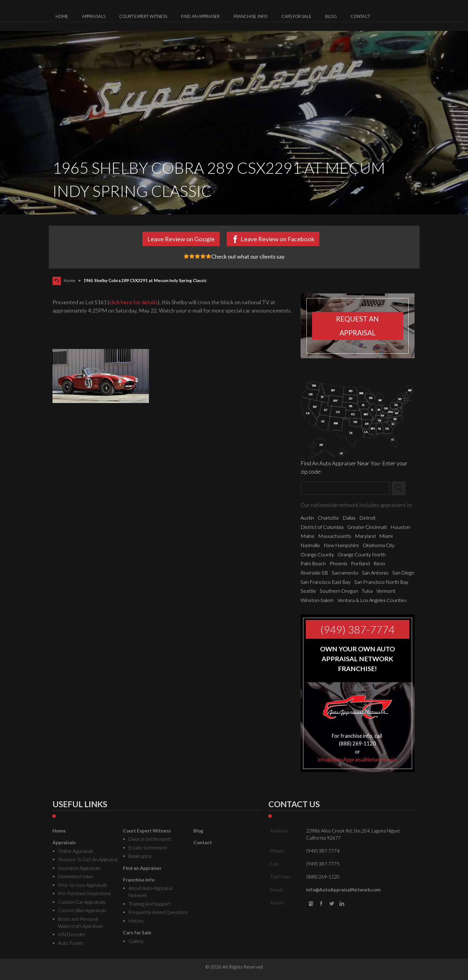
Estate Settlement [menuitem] (148, 848)
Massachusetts (335, 536)
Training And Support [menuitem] (150, 904)
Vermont (386, 591)
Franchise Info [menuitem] (251, 16)
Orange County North (362, 554)
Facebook (321, 904)
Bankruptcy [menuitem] (140, 856)
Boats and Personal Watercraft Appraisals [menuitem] (81, 922)
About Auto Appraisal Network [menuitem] (150, 892)
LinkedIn (342, 904)
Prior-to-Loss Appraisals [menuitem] (83, 885)
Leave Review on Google (181, 239)
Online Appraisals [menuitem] (76, 851)
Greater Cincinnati (367, 527)
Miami (386, 536)
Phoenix (338, 563)
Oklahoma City (379, 545)
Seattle (308, 591)
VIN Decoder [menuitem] (72, 934)
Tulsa (367, 591)
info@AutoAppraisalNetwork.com (357, 760)
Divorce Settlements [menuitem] (150, 839)
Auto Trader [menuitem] (71, 943)
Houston (400, 527)
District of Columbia (322, 527)
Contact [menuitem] (360, 16)
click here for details (133, 302)
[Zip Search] (345, 488)
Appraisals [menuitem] (94, 16)
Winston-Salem (317, 600)
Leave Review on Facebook (278, 239)
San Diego (403, 573)
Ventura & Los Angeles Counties (372, 600)
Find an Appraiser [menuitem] (200, 16)
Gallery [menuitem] (136, 941)
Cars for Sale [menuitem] (296, 16)
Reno (379, 563)
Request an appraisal (357, 326)
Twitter (332, 904)
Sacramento (345, 573)
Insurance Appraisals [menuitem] (79, 868)
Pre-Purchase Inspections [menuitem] (84, 893)
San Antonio (375, 573)
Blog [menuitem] (331, 16)
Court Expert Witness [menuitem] (143, 16)
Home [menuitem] (62, 16)
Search (401, 488)
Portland (360, 563)
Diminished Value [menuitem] (76, 876)
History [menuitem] (136, 921)
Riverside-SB (314, 573)
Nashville (310, 545)
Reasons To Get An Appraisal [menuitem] (88, 859)
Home (70, 280)
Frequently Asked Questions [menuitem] (158, 912)
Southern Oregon (339, 591)
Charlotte (328, 518)
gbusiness (311, 904)
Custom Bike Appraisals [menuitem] (82, 910)
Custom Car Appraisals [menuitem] (82, 902)
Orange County (317, 554)
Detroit (367, 518)
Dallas (349, 518)
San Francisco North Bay (381, 582)
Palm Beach (313, 563)
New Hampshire (341, 545)
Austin (307, 518)
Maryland (365, 536)
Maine (308, 536)
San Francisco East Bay (326, 582)
